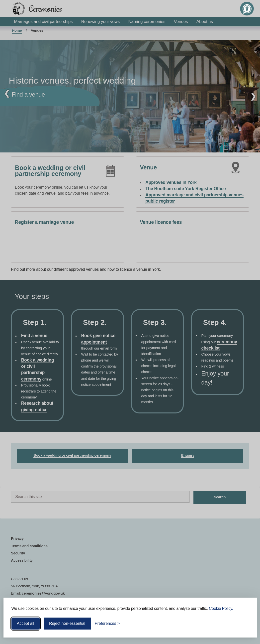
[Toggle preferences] (107, 624)
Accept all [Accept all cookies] (26, 623)
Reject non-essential (67, 623)
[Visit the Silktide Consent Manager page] (246, 624)
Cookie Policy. (221, 608)
